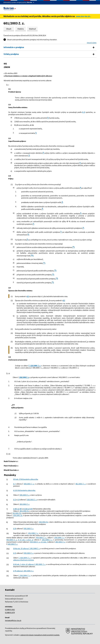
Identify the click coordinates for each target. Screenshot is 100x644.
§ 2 (28, 296)
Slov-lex (29, 2)
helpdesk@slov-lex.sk (13, 620)
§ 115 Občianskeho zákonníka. (24, 490)
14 (19, 500)
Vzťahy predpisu (11, 54)
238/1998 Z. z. (24, 377)
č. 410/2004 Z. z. (25, 558)
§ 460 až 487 (18, 509)
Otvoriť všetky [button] (92, 43)
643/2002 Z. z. (13, 544)
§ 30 (15, 529)
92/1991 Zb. (17, 513)
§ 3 (84, 112)
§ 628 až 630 (28, 509)
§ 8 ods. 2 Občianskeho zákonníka (26, 479)
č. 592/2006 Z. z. (24, 575)
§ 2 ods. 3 (44, 542)
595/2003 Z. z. (25, 495)
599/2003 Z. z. (29, 553)
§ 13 (15, 500)
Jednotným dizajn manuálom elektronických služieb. (40, 635)
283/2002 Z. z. (32, 500)
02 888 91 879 (10, 613)
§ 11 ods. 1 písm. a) (26, 540)
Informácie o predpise (14, 47)
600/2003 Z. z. (29, 484)
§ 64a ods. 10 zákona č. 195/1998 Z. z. (27, 548)
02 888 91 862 (10, 610)
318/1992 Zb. (44, 522)
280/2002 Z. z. (60, 542)
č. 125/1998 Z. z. (35, 366)
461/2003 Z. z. (81, 484)
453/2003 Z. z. (41, 538)
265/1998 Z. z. (47, 540)
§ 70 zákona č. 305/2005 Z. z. (23, 571)
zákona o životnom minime (23, 560)
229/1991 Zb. (18, 515)
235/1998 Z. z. (33, 533)
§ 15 (15, 553)
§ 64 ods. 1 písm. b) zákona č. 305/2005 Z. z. (29, 564)
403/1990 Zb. (24, 511)
